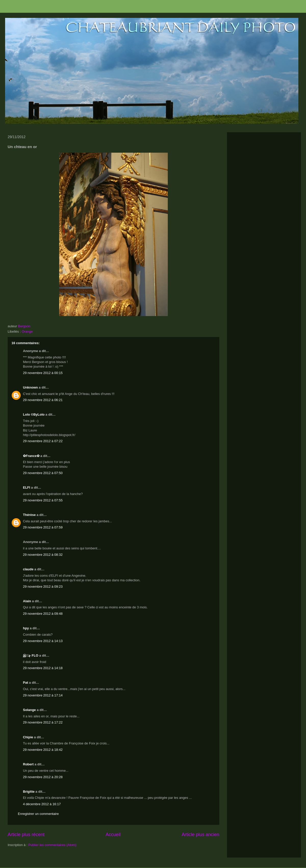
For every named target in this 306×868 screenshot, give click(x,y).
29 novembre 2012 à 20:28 (43, 777)
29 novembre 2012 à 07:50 (43, 473)
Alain (27, 601)
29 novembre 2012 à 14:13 (43, 641)
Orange (27, 331)
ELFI (27, 487)
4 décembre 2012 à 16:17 (42, 804)
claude (28, 569)
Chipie (28, 737)
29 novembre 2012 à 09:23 (43, 587)
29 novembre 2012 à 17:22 (43, 722)
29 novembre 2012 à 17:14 (43, 695)
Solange (29, 710)
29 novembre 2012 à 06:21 (43, 400)
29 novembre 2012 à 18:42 (43, 750)
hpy (26, 628)
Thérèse (29, 515)
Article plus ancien (200, 835)
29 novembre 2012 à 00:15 (43, 373)
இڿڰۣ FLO (31, 655)
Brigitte (29, 792)
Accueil (113, 835)
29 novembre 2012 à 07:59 (43, 527)
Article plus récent (26, 835)
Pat (25, 683)
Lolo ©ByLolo (34, 414)
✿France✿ (32, 456)
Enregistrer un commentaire (38, 814)
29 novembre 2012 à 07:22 (43, 441)
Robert (28, 764)
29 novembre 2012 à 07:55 (43, 500)
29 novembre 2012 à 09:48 (43, 614)
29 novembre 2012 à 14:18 (43, 668)
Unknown (30, 387)
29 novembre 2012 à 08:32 (43, 555)
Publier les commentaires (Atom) (52, 845)
